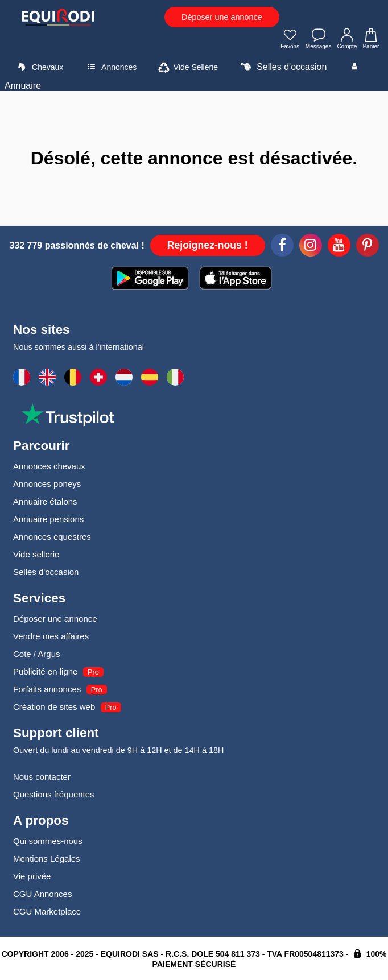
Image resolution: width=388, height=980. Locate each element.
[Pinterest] (368, 247)
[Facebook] (282, 247)
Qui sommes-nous (48, 841)
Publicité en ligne (45, 671)
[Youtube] (339, 247)
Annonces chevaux (49, 466)
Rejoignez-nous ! (208, 245)
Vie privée (32, 876)
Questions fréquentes (54, 794)
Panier (371, 40)
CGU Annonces (42, 894)
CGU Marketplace (47, 911)
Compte (347, 40)
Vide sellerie (36, 554)
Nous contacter (42, 777)
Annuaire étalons (45, 501)
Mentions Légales (47, 859)
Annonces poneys (47, 484)
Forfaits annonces (47, 689)
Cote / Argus (37, 654)
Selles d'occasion (282, 67)
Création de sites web (54, 707)
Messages (319, 40)
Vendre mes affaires (51, 636)
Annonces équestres (52, 537)
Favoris (290, 40)
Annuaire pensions (48, 519)
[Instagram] (311, 247)
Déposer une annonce (222, 17)
